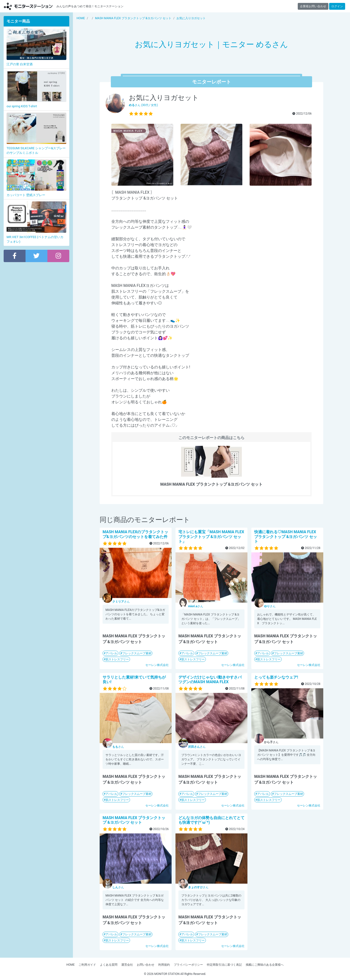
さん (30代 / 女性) (143, 105)
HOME (70, 965)
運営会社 (127, 965)
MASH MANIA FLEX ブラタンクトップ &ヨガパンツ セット (134, 820)
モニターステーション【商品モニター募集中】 (28, 6)
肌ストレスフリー (117, 659)
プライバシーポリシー (188, 965)
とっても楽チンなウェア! (276, 677)
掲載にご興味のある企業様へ (265, 965)
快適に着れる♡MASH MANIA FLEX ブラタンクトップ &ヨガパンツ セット (286, 536)
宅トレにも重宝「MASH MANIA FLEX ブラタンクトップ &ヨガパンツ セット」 (211, 536)
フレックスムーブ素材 (137, 653)
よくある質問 (109, 965)
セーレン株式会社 (157, 665)
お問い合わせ (146, 965)
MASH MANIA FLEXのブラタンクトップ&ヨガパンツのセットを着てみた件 (135, 534)
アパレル (111, 653)
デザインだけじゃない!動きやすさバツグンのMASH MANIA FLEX (210, 680)
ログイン (337, 6)
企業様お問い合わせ (313, 6)
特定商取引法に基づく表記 (224, 965)
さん (121, 602)
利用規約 (164, 965)
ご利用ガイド (87, 965)
